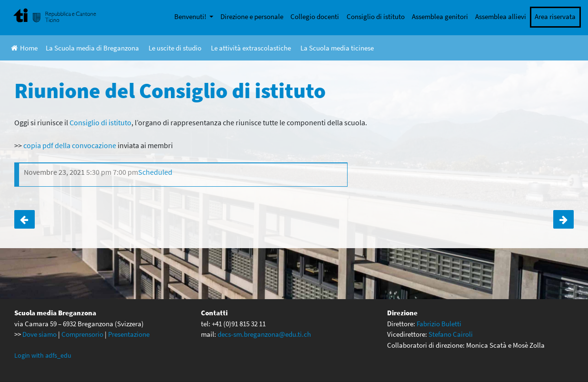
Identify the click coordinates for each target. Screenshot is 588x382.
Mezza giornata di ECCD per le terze (25, 220)
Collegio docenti (315, 16)
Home (24, 48)
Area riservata (555, 16)
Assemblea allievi (501, 16)
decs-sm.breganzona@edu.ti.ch (264, 334)
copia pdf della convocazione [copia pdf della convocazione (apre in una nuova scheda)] (69, 145)
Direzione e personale (252, 16)
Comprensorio (82, 334)
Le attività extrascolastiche (251, 48)
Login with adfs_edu (43, 355)
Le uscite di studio (175, 48)
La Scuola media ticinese (337, 48)
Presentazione (129, 334)
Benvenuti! (191, 16)
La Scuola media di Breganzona (92, 48)
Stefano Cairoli (451, 334)
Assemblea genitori (440, 16)
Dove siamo (40, 334)
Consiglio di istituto (376, 16)
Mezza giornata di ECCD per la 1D (563, 220)
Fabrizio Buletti (439, 324)
